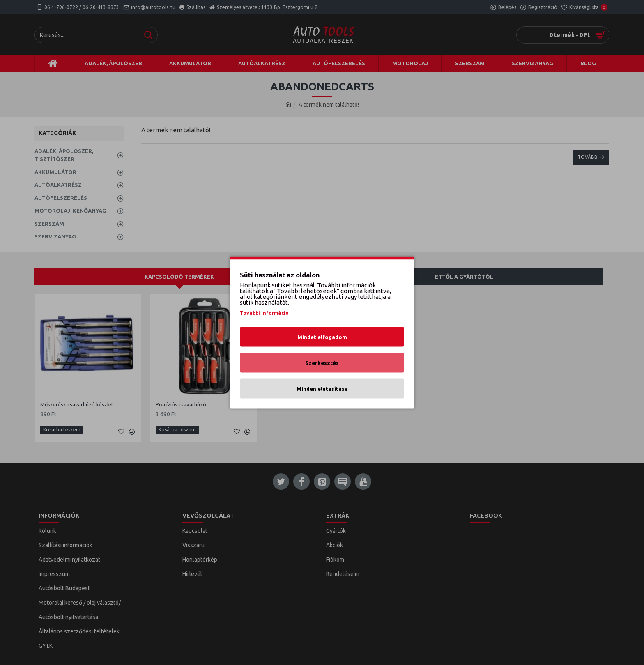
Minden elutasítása (322, 389)
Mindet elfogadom (322, 337)
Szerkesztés (322, 363)
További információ (264, 313)
